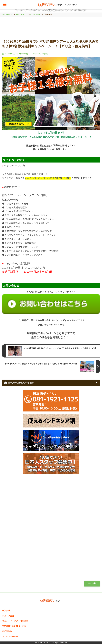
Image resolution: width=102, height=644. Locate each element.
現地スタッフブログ (23, 14)
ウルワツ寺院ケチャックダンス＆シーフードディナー (31, 235)
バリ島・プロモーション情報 (35, 54)
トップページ (7, 14)
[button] (5, 4)
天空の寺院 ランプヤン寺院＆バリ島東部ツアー (29, 231)
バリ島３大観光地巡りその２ (19, 212)
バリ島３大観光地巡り (16, 208)
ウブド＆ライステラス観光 (18, 239)
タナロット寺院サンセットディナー (22, 247)
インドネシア (35, 14)
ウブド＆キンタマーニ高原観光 (20, 243)
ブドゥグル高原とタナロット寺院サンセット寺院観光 (31, 251)
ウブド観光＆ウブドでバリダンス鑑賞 (24, 255)
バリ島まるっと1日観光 (16, 204)
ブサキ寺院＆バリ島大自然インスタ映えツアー (28, 223)
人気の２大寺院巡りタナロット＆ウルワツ (26, 215)
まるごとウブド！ (13, 227)
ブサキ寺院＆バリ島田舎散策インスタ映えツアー (29, 219)
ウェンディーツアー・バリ (51, 325)
